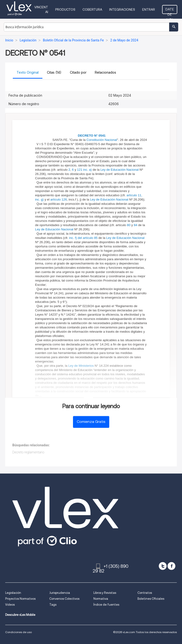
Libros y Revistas (105, 593)
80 (129, 225)
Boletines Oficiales (151, 599)
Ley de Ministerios (81, 366)
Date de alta (170, 11)
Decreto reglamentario (28, 452)
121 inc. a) (84, 170)
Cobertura (92, 9)
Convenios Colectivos (64, 599)
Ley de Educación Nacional (120, 170)
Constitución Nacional (102, 140)
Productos (65, 9)
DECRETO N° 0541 (92, 136)
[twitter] (163, 566)
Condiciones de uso (18, 632)
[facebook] (171, 566)
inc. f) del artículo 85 (83, 238)
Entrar (149, 9)
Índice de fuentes (106, 605)
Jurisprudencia (60, 593)
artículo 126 (59, 199)
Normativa (101, 599)
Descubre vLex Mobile (20, 615)
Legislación (13, 593)
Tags (53, 605)
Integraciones (122, 9)
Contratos (145, 593)
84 (135, 225)
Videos (10, 605)
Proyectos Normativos (20, 599)
